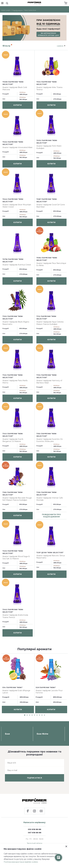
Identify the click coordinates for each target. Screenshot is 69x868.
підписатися (35, 778)
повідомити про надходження (51, 516)
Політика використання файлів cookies (21, 862)
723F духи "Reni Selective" (50, 553)
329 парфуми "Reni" (46, 687)
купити (18, 105)
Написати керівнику (34, 822)
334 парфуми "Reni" (12, 687)
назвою (60, 46)
